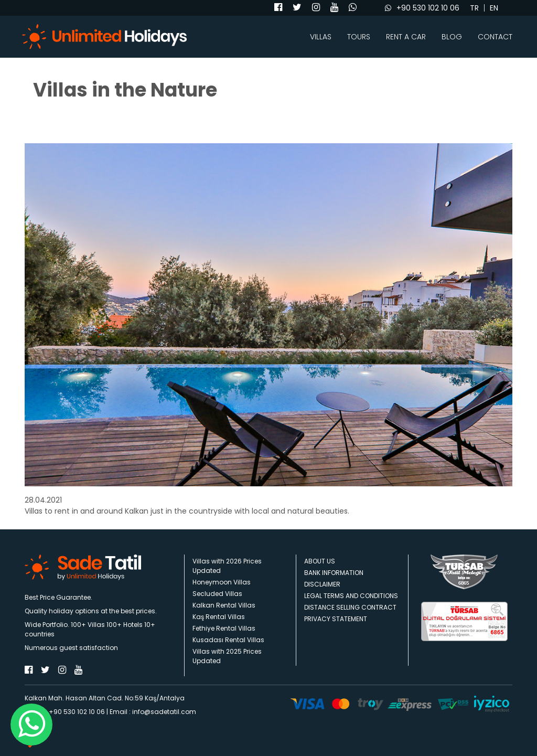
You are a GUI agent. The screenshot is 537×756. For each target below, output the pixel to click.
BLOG (452, 37)
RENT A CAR (406, 37)
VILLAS (321, 37)
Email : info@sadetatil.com (153, 712)
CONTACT (495, 37)
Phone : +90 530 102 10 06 (65, 712)
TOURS (359, 37)
